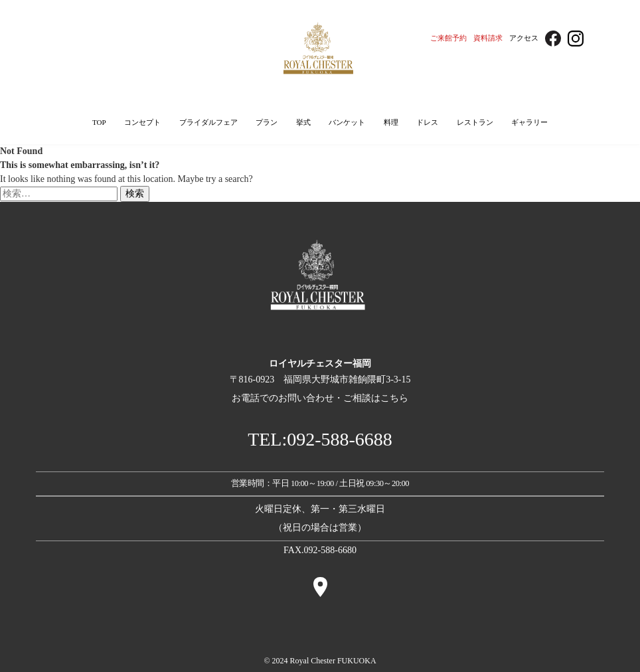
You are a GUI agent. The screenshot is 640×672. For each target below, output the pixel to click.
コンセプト (142, 122)
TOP (99, 122)
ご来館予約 (448, 38)
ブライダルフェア (208, 122)
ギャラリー (529, 122)
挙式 (303, 122)
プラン (267, 122)
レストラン (475, 122)
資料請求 (488, 38)
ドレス (427, 122)
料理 (391, 122)
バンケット (347, 122)
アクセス (524, 38)
